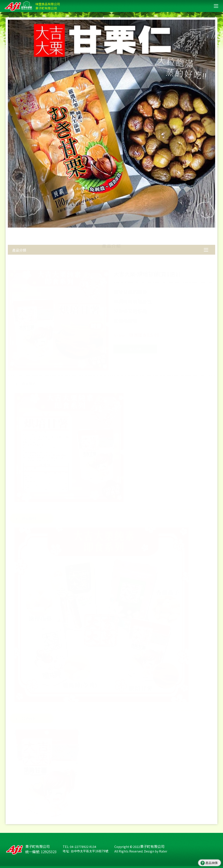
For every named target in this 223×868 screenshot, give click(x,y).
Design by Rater (156, 851)
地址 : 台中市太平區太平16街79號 (85, 851)
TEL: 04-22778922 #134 (79, 847)
